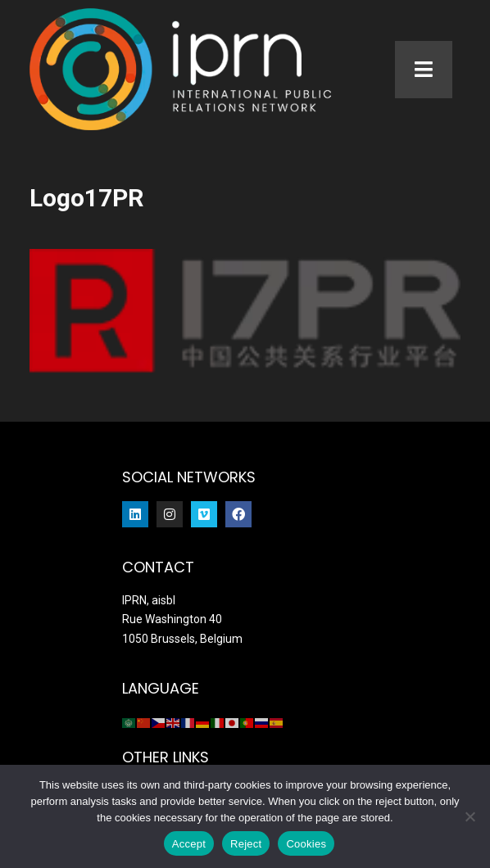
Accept (189, 844)
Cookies (306, 844)
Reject (246, 844)
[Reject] (470, 816)
